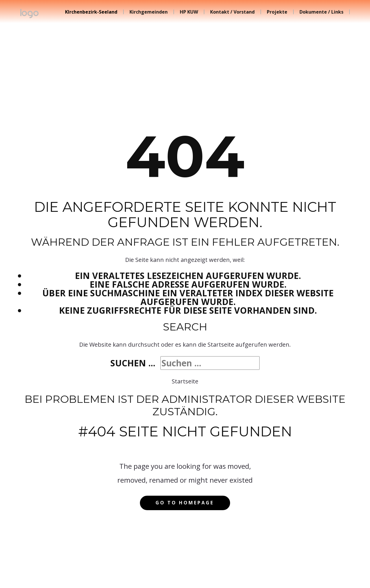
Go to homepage (185, 503)
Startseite (185, 381)
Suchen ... (133, 363)
